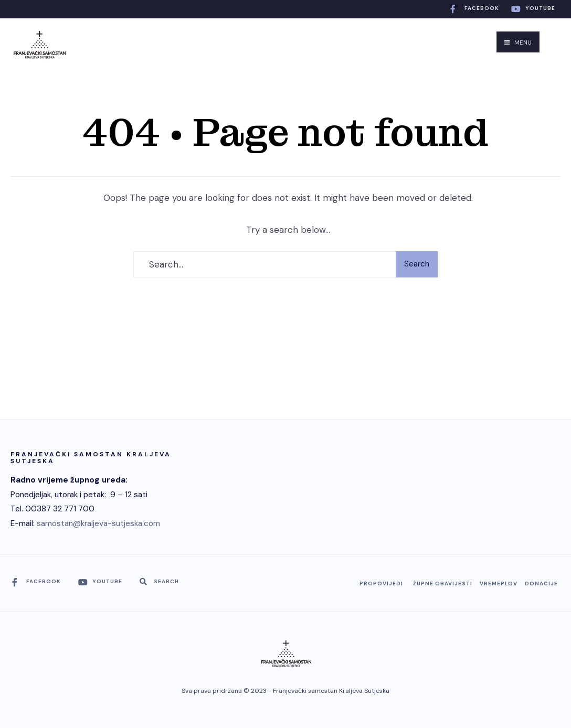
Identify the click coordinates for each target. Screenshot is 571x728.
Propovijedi (381, 584)
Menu (518, 42)
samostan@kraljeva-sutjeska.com (98, 523)
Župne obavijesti (443, 584)
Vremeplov (499, 584)
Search (417, 264)
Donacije (541, 584)
